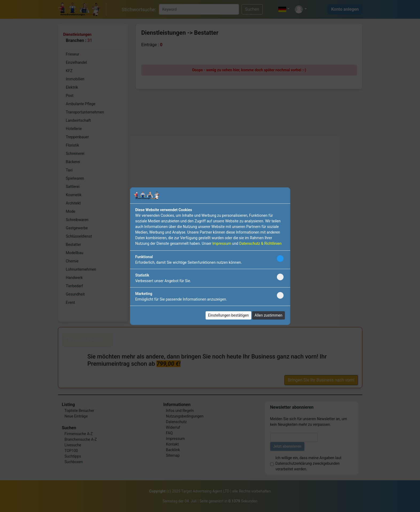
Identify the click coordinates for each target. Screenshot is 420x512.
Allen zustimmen (268, 315)
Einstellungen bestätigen (228, 315)
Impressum (222, 243)
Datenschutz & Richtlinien (260, 243)
